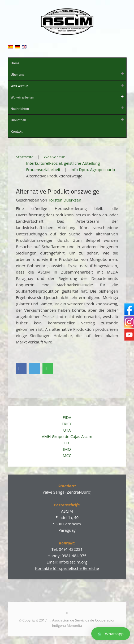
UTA (67, 430)
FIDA (67, 417)
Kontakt (17, 132)
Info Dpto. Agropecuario (93, 169)
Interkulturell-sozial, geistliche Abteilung (63, 163)
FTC (67, 443)
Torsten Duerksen (65, 200)
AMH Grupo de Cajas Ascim (67, 436)
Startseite (25, 157)
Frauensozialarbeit (43, 169)
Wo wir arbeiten (22, 97)
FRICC (67, 424)
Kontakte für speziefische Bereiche (67, 568)
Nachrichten (20, 109)
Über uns (18, 75)
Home (15, 63)
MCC (67, 455)
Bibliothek (18, 120)
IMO (67, 449)
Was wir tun (20, 86)
